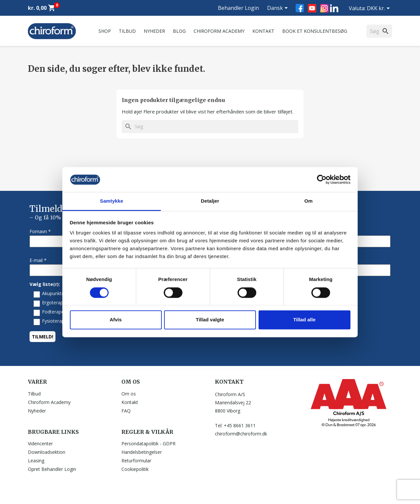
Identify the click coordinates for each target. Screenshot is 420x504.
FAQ (126, 411)
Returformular (136, 461)
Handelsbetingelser (142, 452)
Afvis (116, 320)
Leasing (36, 461)
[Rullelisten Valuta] (379, 9)
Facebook (300, 8)
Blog (179, 31)
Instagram (325, 8)
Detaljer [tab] (210, 201)
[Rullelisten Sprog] (279, 9)
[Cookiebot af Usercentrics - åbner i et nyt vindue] (322, 179)
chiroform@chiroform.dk (241, 434)
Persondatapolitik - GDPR (148, 444)
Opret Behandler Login (52, 469)
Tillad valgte (210, 320)
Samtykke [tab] (112, 201)
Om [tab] (308, 201)
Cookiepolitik (135, 469)
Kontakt (263, 31)
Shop (105, 31)
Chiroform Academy (219, 31)
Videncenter (40, 444)
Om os (129, 394)
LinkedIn (334, 8)
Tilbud (127, 31)
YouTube (312, 8)
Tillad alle (304, 320)
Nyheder (154, 31)
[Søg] (210, 127)
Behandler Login (238, 8)
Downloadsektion (47, 452)
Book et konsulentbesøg (315, 31)
